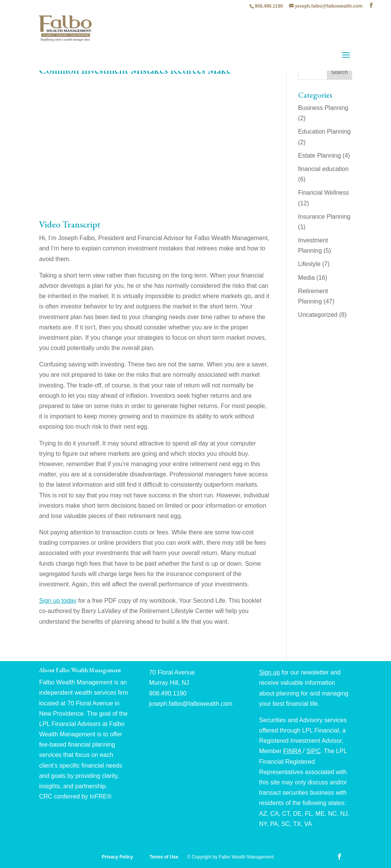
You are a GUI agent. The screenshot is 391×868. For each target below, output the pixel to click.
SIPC (313, 751)
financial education (324, 169)
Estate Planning (320, 156)
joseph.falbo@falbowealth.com (191, 704)
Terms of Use (165, 857)
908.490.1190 (269, 6)
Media (307, 278)
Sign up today (58, 601)
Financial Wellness (324, 193)
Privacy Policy (118, 857)
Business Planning (323, 108)
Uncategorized (318, 315)
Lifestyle (309, 264)
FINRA (292, 751)
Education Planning (325, 131)
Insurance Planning (324, 217)
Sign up (270, 672)
